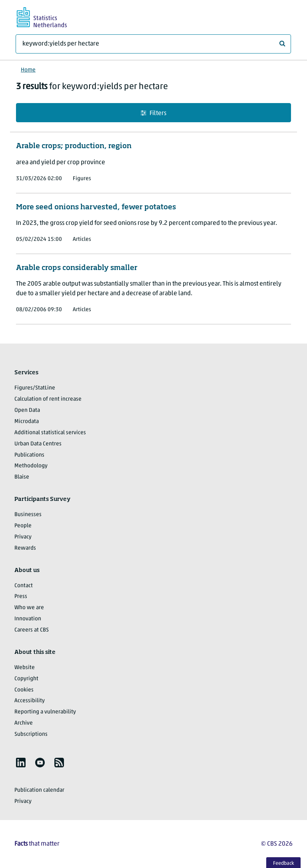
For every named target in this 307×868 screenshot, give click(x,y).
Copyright (26, 679)
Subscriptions (31, 734)
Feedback (284, 863)
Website (25, 668)
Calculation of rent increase (48, 399)
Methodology (31, 466)
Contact (24, 586)
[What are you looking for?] (153, 44)
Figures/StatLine (35, 388)
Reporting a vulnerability (45, 712)
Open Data (27, 410)
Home (28, 70)
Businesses (28, 515)
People (23, 526)
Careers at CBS (32, 630)
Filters (153, 113)
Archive (24, 723)
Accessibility (30, 701)
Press (21, 597)
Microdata (27, 422)
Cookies (24, 690)
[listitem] (21, 763)
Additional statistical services (50, 433)
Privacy (23, 537)
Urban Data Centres (38, 444)
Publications (29, 455)
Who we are (29, 608)
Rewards (25, 548)
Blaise (22, 477)
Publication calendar (39, 790)
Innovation (28, 619)
